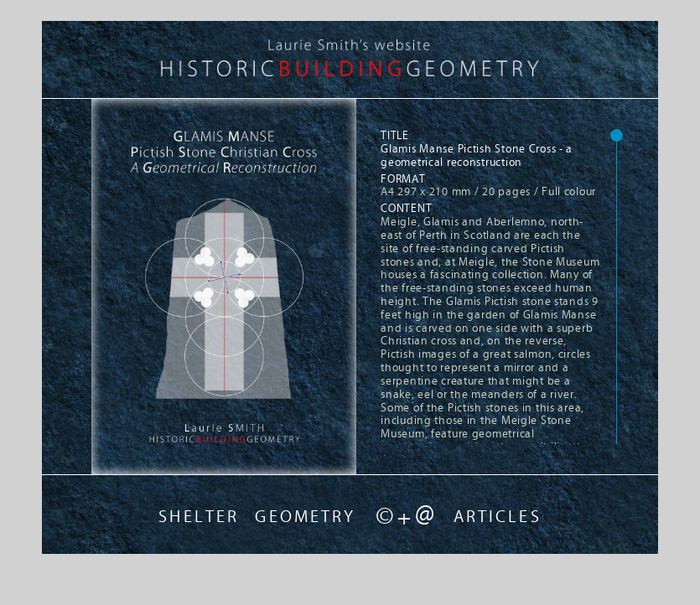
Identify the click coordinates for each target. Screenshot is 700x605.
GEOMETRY (305, 517)
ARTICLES (498, 517)
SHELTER (199, 517)
